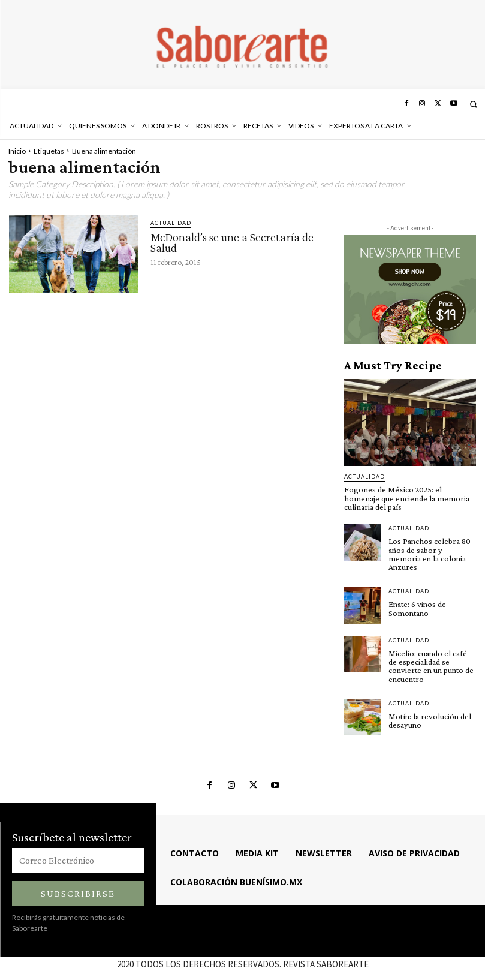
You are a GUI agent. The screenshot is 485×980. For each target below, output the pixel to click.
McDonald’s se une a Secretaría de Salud (232, 242)
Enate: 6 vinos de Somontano (417, 599)
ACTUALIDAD (171, 223)
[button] (473, 104)
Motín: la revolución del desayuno (428, 702)
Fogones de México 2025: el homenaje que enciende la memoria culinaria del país (410, 498)
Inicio (17, 151)
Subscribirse (78, 875)
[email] (78, 842)
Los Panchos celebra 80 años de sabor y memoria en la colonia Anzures (432, 549)
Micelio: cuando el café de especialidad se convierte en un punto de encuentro (432, 652)
